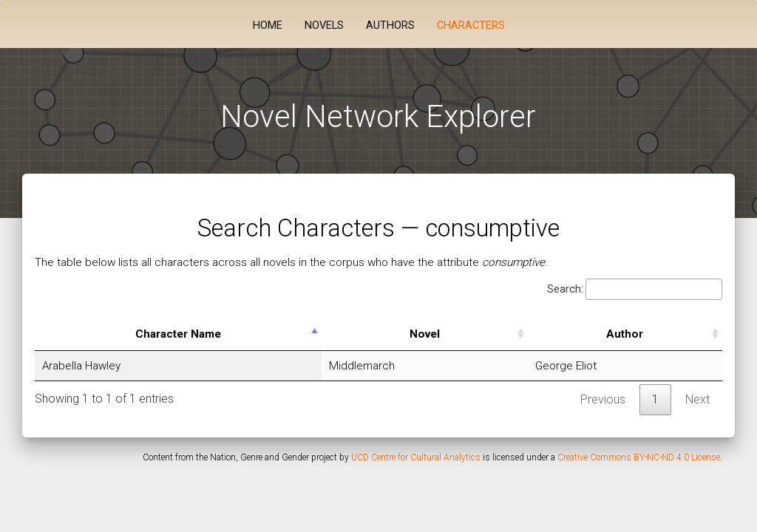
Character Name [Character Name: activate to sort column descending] (178, 334)
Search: (635, 289)
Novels (324, 25)
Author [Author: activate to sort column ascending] (625, 334)
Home (268, 25)
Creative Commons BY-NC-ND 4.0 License (639, 457)
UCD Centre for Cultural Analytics (416, 457)
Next (697, 399)
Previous (603, 399)
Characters (471, 25)
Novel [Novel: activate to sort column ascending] (425, 334)
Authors (390, 25)
